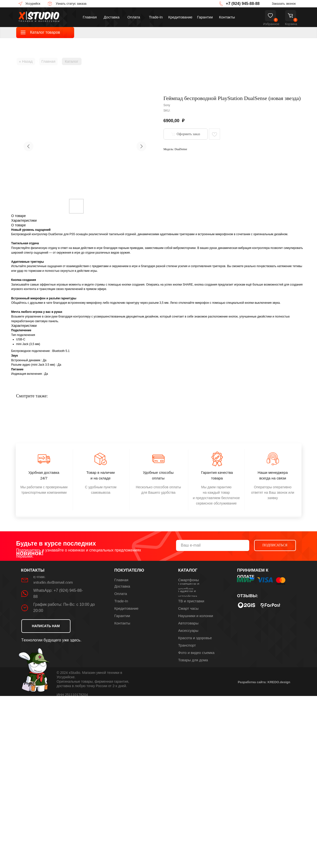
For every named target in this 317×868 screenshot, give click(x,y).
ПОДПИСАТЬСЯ (275, 545)
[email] (213, 545)
